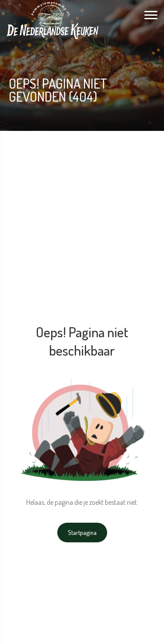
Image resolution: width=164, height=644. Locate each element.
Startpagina (82, 533)
